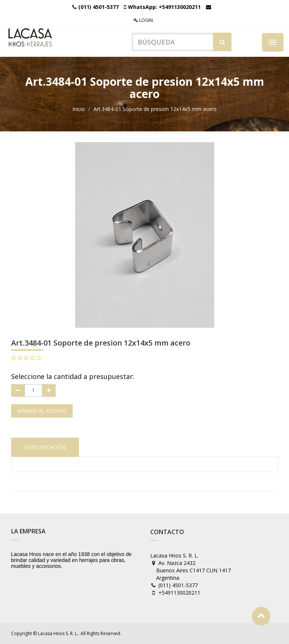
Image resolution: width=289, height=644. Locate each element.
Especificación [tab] (45, 447)
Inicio (79, 109)
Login (143, 20)
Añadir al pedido (42, 411)
